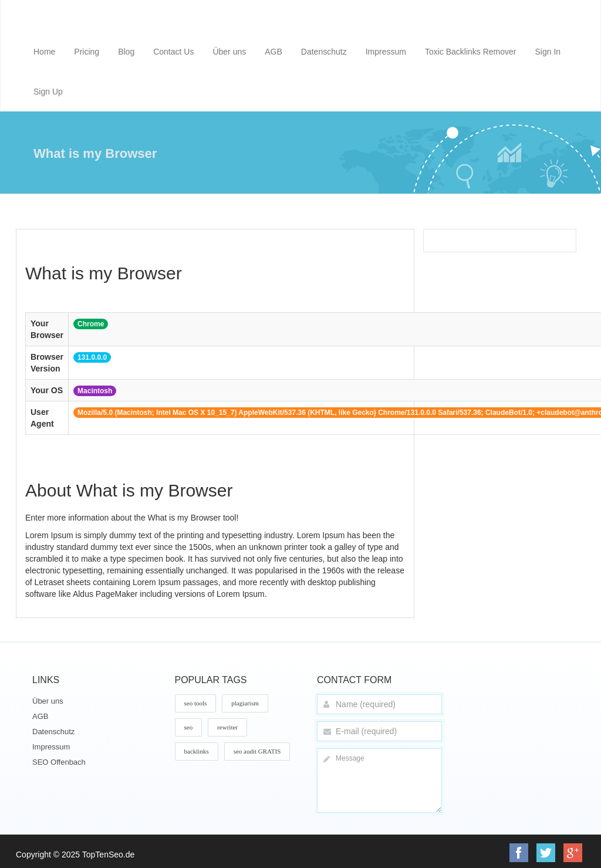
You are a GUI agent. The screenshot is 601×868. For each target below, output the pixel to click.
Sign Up (48, 92)
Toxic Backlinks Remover (471, 52)
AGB (274, 52)
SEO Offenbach (59, 762)
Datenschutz (324, 52)
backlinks (197, 751)
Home (44, 52)
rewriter (227, 727)
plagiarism (245, 703)
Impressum (386, 52)
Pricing (87, 52)
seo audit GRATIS (257, 751)
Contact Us (173, 52)
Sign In (548, 52)
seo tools (196, 703)
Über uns (229, 52)
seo (189, 727)
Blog (126, 52)
